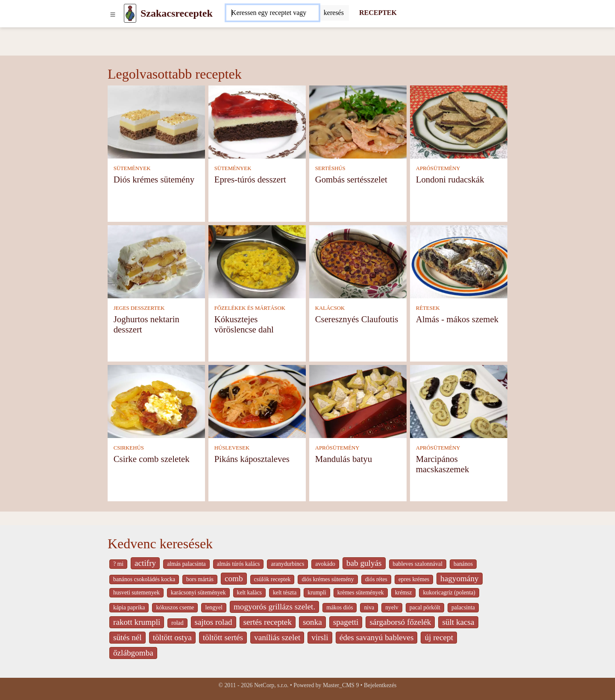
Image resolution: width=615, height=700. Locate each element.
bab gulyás (364, 563)
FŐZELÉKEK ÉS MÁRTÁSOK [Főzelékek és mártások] (250, 308)
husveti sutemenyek (136, 593)
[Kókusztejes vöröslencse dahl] (257, 261)
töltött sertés (223, 637)
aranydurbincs (287, 564)
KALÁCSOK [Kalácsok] (330, 308)
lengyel (214, 607)
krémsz (404, 593)
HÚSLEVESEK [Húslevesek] (232, 448)
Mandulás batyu (344, 459)
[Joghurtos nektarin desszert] (156, 261)
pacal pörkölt (425, 607)
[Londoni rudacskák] (459, 122)
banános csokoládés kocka (144, 579)
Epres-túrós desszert (250, 179)
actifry (145, 563)
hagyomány (460, 578)
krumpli (317, 593)
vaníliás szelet (277, 637)
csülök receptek (272, 579)
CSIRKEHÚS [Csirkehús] (129, 448)
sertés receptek (268, 622)
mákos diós (340, 607)
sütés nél (127, 637)
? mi (118, 564)
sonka (312, 622)
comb (234, 578)
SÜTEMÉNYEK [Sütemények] (132, 168)
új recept (439, 637)
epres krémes (414, 579)
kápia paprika (129, 607)
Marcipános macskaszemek (443, 464)
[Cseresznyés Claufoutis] (358, 261)
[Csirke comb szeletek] (156, 401)
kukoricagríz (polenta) (449, 593)
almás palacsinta (186, 564)
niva (369, 607)
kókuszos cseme (175, 607)
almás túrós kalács (239, 564)
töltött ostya (172, 637)
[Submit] (334, 13)
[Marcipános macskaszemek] (459, 401)
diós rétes (376, 579)
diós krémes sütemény (328, 579)
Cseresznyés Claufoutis (357, 319)
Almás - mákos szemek (457, 319)
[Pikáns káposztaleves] (257, 401)
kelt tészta (285, 593)
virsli (320, 637)
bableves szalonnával (418, 564)
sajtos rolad (214, 622)
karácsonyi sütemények (198, 593)
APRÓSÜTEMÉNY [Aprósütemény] (438, 168)
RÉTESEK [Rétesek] (428, 308)
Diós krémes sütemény (154, 179)
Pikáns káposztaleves (252, 459)
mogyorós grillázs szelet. (274, 607)
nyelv (392, 607)
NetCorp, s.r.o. (271, 685)
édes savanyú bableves (377, 637)
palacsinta (463, 607)
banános (463, 564)
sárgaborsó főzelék (400, 622)
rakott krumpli (137, 622)
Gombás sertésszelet (351, 179)
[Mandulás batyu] (358, 401)
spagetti (346, 622)
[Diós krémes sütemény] (156, 122)
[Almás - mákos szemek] (459, 261)
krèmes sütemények (361, 593)
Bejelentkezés (380, 685)
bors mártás (200, 579)
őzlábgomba (133, 653)
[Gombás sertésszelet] (358, 122)
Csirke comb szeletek (152, 459)
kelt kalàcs (249, 593)
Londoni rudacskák (450, 179)
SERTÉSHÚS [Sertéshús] (330, 168)
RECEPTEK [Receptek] (378, 13)
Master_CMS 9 (341, 685)
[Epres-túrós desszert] (257, 122)
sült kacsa (458, 622)
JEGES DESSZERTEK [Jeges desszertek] (139, 308)
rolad (177, 623)
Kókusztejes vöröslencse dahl (244, 324)
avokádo (325, 564)
